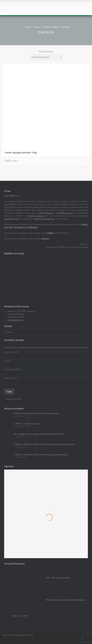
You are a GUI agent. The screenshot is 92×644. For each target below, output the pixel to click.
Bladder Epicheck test (45, 219)
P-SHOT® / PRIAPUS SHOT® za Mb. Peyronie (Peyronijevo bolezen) (44, 444)
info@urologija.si (15, 320)
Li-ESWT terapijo (45, 213)
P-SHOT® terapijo (65, 213)
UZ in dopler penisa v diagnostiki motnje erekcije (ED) (39, 434)
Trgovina (37, 27)
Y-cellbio (50, 233)
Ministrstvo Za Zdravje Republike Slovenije (45, 600)
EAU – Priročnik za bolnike (37, 578)
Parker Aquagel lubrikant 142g (21, 153)
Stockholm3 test (11, 219)
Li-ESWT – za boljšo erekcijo (26, 424)
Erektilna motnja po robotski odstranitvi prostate (36, 413)
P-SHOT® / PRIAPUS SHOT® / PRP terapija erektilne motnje (41, 455)
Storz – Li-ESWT (16, 616)
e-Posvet (45, 239)
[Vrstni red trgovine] (46, 57)
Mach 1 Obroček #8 (46, 529)
